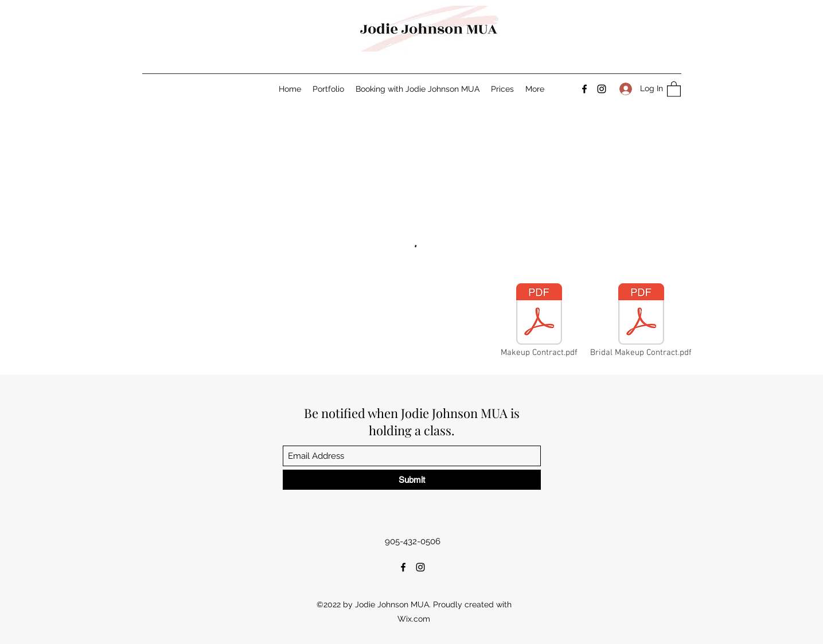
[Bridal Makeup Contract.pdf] (641, 322)
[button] (674, 89)
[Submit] (412, 480)
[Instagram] (602, 89)
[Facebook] (584, 89)
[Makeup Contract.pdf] (539, 322)
